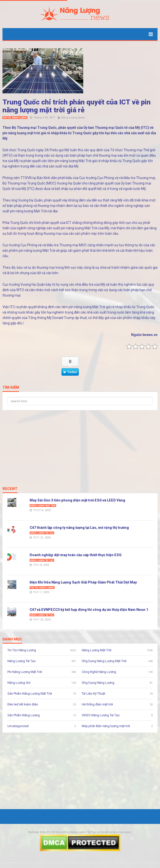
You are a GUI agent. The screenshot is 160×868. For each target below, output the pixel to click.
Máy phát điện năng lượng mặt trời (106, 726)
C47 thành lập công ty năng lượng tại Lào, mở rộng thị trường (79, 528)
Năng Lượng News (73, 118)
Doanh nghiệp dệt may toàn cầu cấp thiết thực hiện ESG (76, 555)
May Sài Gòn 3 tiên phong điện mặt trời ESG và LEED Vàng (77, 500)
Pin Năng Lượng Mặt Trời (25, 672)
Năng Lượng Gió (19, 683)
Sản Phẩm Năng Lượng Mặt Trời (30, 693)
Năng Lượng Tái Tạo (42, 533)
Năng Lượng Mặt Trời (43, 506)
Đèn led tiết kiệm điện (23, 704)
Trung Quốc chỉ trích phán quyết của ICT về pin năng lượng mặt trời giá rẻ (77, 106)
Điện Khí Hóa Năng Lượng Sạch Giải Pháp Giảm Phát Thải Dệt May (83, 582)
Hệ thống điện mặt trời (97, 704)
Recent (10, 489)
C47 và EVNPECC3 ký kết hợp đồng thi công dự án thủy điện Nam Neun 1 (89, 610)
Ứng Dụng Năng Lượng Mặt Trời (104, 661)
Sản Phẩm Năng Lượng (24, 715)
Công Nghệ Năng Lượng (99, 672)
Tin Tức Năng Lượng (15, 118)
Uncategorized (18, 726)
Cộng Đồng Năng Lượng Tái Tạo (76, 832)
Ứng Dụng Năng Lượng (98, 683)
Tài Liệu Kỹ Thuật (93, 693)
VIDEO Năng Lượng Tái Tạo (101, 715)
